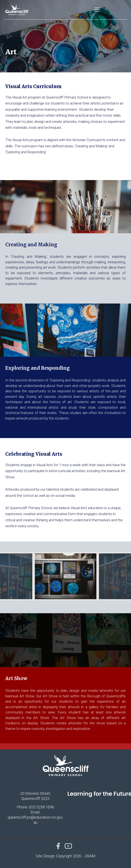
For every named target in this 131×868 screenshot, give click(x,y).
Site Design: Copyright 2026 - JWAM (65, 856)
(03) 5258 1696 (42, 807)
